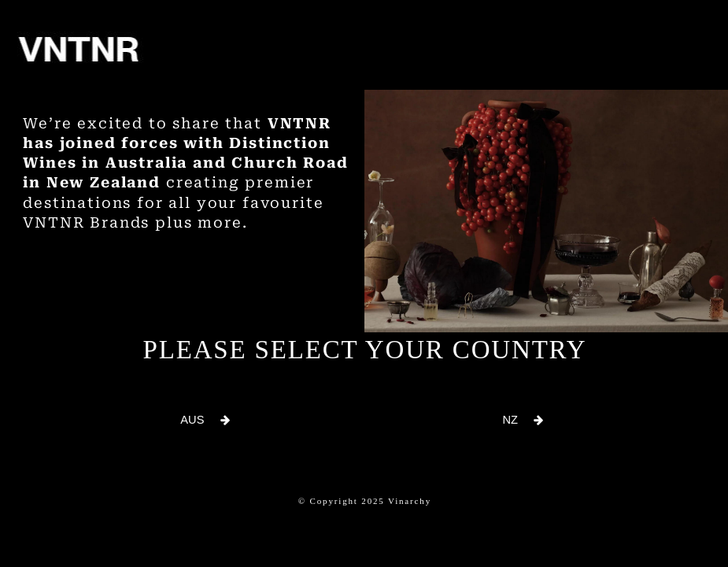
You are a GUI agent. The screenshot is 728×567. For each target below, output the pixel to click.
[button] (205, 420)
